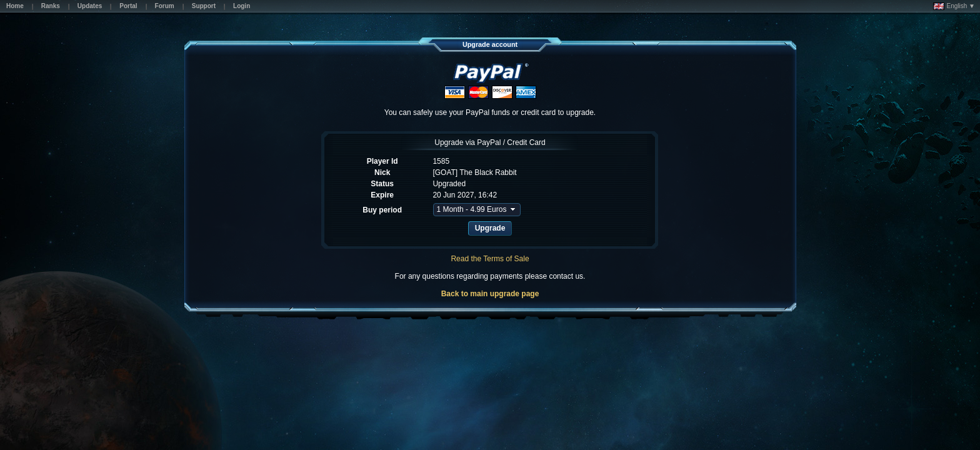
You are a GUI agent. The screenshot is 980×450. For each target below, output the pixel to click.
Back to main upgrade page (490, 294)
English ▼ (954, 6)
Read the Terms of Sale (490, 259)
